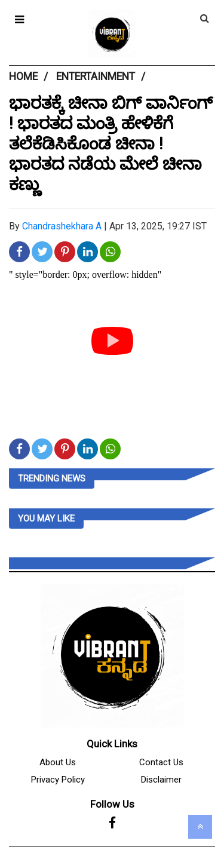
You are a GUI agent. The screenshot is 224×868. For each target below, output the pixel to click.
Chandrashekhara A (62, 226)
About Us (58, 762)
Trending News (52, 479)
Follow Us (112, 804)
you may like (46, 519)
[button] (19, 19)
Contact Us (161, 762)
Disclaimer (161, 780)
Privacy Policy (58, 780)
